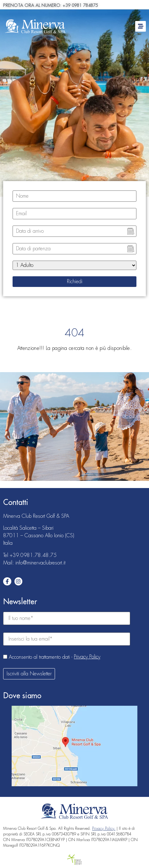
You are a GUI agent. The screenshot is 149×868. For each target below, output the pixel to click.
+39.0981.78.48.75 (33, 555)
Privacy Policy (87, 657)
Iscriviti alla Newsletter (29, 674)
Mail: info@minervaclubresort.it (34, 563)
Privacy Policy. (104, 829)
